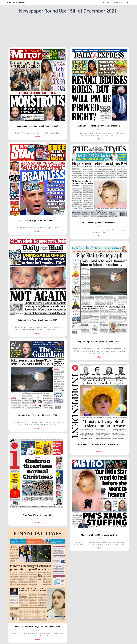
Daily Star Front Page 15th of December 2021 (38, 220)
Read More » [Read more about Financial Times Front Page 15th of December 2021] (38, 640)
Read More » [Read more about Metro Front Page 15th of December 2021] (99, 548)
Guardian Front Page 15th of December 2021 (38, 415)
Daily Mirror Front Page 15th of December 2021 (38, 126)
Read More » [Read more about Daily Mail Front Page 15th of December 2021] (38, 333)
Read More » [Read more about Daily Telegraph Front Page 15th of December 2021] (99, 357)
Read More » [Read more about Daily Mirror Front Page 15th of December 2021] (38, 137)
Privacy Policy (121, 2)
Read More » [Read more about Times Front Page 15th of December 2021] (99, 236)
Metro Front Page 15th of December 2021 (99, 535)
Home (106, 2)
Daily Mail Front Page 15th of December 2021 (38, 320)
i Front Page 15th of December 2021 (38, 515)
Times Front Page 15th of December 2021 (99, 223)
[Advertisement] (69, 30)
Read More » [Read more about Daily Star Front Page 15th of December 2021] (38, 231)
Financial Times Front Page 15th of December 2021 (38, 626)
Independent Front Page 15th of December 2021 (99, 444)
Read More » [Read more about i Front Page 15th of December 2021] (38, 522)
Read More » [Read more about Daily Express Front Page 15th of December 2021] (99, 139)
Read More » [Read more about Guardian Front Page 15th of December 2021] (38, 428)
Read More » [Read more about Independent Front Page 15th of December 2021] (99, 452)
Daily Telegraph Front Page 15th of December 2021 (99, 342)
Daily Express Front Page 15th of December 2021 (99, 126)
